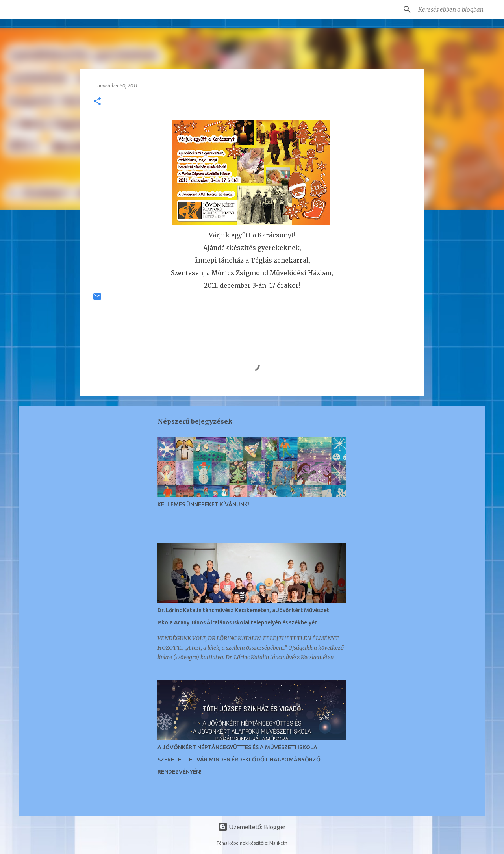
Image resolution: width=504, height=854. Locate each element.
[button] (97, 102)
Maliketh (278, 843)
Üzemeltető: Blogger (252, 827)
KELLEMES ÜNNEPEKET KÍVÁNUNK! (203, 504)
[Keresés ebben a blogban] (456, 9)
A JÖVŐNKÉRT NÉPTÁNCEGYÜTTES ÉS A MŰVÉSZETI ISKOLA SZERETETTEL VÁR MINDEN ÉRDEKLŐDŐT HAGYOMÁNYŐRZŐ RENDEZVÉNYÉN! (239, 760)
